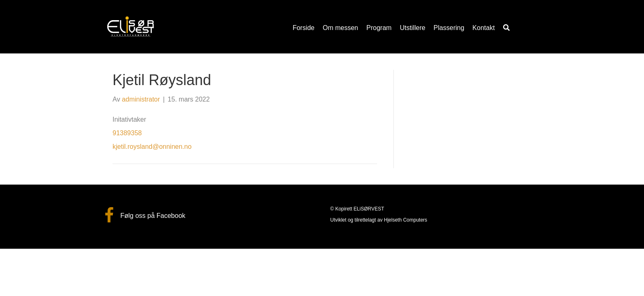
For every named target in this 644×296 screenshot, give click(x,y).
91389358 (127, 133)
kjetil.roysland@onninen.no (152, 147)
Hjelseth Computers (406, 220)
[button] (506, 28)
